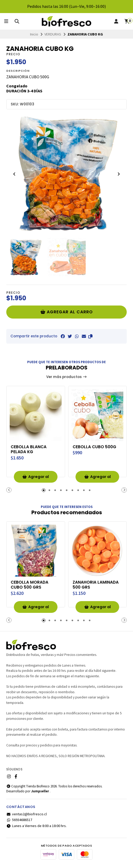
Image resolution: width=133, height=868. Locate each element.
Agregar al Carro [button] (36, 479)
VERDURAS (53, 34)
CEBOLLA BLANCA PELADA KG (29, 450)
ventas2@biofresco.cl (27, 814)
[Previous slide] (14, 174)
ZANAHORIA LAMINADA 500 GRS (96, 585)
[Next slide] (119, 174)
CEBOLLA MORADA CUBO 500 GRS (30, 585)
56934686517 (19, 820)
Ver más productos (67, 377)
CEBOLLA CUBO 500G (95, 447)
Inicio (34, 34)
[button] (90, 336)
